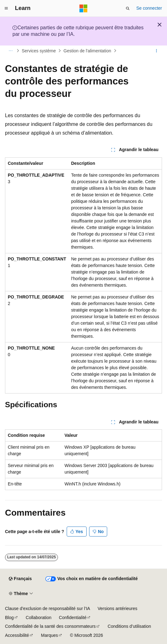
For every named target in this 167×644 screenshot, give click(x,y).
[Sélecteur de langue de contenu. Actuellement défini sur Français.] (20, 579)
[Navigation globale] (6, 8)
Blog (9, 618)
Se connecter (149, 8)
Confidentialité (73, 618)
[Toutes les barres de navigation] (10, 51)
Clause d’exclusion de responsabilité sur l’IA (48, 608)
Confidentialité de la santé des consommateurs (50, 626)
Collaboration (39, 618)
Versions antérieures (117, 608)
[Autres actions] (157, 51)
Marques (50, 635)
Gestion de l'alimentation (87, 51)
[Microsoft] (83, 8)
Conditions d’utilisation (129, 626)
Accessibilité (17, 635)
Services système (39, 51)
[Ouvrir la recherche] (128, 8)
